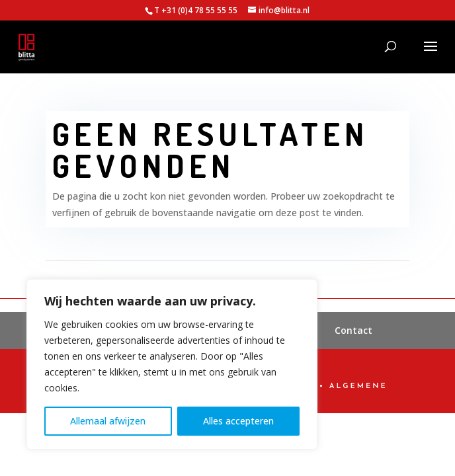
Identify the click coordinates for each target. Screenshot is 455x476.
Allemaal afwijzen (108, 421)
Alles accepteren (238, 421)
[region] (172, 364)
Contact (353, 330)
